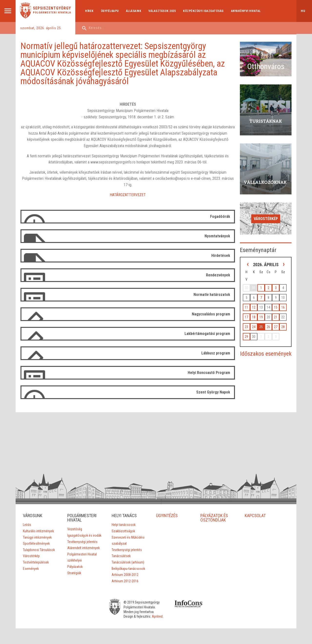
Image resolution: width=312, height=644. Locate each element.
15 (276, 307)
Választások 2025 (162, 11)
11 (246, 307)
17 (246, 317)
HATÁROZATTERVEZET (128, 195)
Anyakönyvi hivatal (246, 11)
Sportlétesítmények (36, 543)
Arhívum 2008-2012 (125, 575)
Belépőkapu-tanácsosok (128, 569)
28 (283, 327)
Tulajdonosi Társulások (39, 550)
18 (254, 317)
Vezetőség (75, 529)
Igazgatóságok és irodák (84, 535)
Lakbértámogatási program (207, 334)
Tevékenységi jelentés (82, 542)
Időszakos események (266, 354)
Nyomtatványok (217, 236)
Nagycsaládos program (211, 314)
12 (254, 307)
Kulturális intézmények (38, 531)
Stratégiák (74, 573)
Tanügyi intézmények (37, 537)
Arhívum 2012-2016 (125, 581)
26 (268, 327)
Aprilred (157, 616)
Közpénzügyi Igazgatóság (203, 11)
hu (303, 11)
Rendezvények (218, 275)
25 (261, 327)
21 (276, 317)
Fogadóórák (220, 216)
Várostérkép (266, 219)
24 (254, 327)
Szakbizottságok (123, 531)
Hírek (89, 11)
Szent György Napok (213, 392)
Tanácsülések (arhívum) (128, 562)
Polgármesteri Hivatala (52, 13)
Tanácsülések (121, 556)
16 (283, 307)
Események (31, 569)
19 (261, 317)
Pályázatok (75, 567)
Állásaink (134, 11)
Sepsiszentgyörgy (52, 8)
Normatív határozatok (212, 295)
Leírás (27, 525)
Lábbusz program (216, 353)
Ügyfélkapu (110, 11)
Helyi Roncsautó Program (209, 373)
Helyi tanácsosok (124, 525)
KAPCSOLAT (255, 516)
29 (246, 337)
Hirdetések (221, 256)
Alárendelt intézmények (83, 548)
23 (246, 327)
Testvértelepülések (36, 562)
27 (276, 327)
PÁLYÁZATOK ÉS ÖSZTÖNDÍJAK (214, 518)
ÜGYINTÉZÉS (167, 516)
